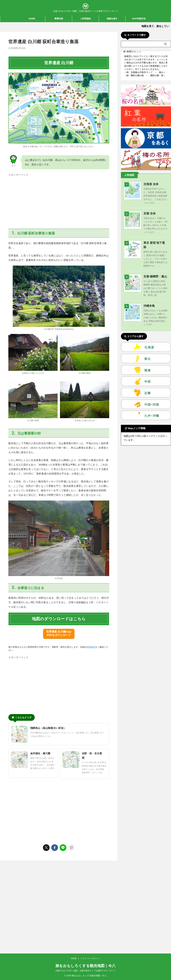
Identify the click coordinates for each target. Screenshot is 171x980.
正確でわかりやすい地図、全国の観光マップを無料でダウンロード (85, 881)
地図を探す (112, 19)
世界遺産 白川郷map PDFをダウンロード (59, 633)
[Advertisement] (59, 201)
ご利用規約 (85, 19)
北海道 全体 (150, 184)
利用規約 (91, 647)
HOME (32, 19)
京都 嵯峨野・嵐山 (154, 272)
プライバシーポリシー (90, 869)
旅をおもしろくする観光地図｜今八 (85, 876)
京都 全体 (149, 213)
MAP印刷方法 (139, 19)
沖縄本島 (148, 302)
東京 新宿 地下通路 (154, 243)
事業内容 (59, 19)
